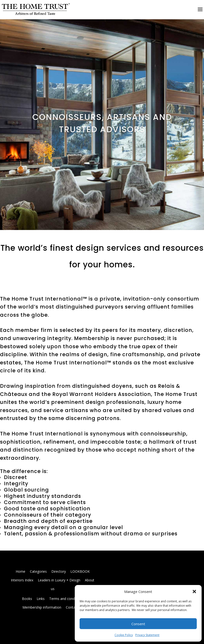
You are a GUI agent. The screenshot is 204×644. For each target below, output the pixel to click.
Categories (38, 571)
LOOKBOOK (80, 571)
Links (41, 599)
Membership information (42, 607)
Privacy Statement (147, 635)
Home (20, 571)
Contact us (74, 607)
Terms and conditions (66, 599)
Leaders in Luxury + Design (59, 580)
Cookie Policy (124, 635)
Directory (59, 571)
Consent (138, 624)
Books (27, 599)
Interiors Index (22, 580)
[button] (194, 591)
